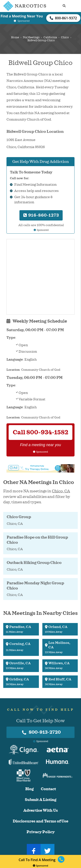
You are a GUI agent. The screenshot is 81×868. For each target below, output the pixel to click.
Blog (29, 789)
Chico (65, 37)
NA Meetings (31, 37)
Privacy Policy (41, 832)
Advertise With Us (41, 811)
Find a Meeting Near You (22, 16)
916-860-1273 (41, 215)
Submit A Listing (41, 800)
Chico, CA (61, 491)
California (50, 37)
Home (15, 37)
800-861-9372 (63, 18)
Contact (48, 789)
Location (13, 370)
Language (15, 360)
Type (11, 338)
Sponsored (40, 866)
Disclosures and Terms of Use (40, 821)
